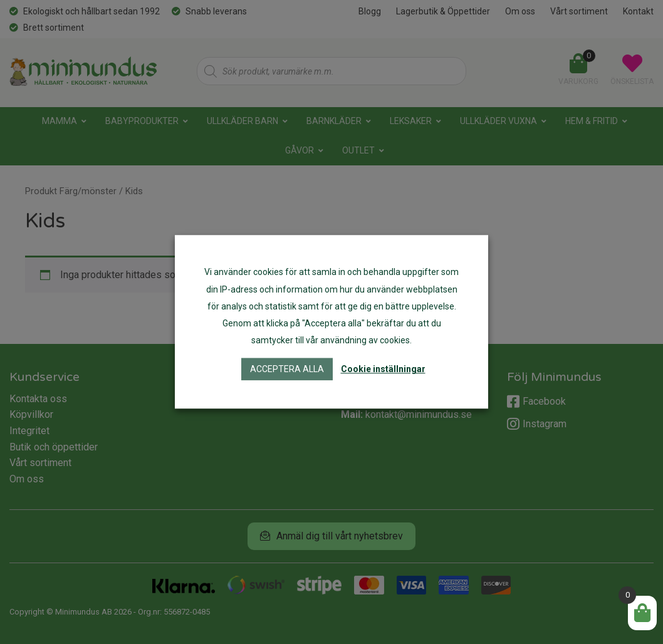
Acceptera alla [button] (287, 370)
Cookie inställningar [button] (383, 370)
